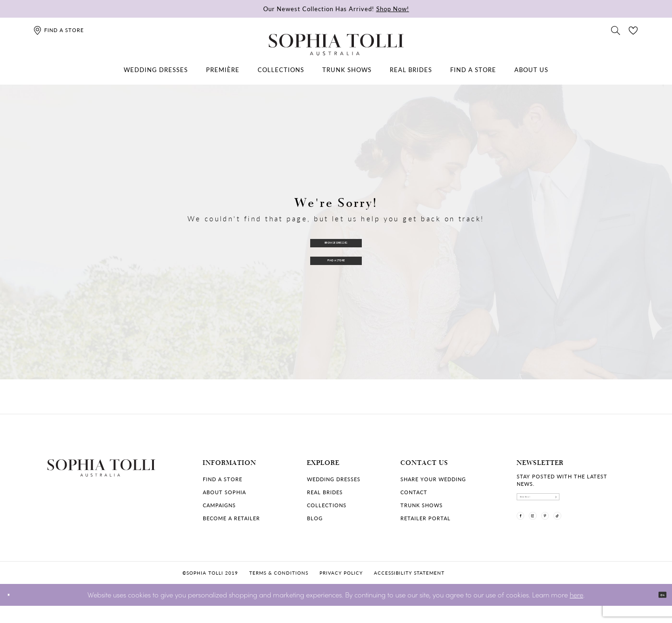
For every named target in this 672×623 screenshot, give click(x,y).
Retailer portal (426, 518)
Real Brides (325, 492)
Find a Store (336, 262)
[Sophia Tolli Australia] (336, 45)
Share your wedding (433, 479)
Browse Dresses (336, 239)
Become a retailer (231, 518)
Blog (315, 518)
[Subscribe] (618, 502)
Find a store (223, 479)
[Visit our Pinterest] (575, 532)
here (576, 612)
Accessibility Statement (409, 590)
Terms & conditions (279, 590)
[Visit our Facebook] (526, 532)
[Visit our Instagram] (551, 532)
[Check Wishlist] (633, 30)
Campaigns (219, 505)
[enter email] (571, 502)
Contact (414, 492)
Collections (327, 505)
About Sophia (224, 492)
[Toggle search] (616, 30)
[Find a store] (58, 30)
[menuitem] (156, 70)
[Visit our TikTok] (599, 532)
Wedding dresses (334, 479)
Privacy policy (341, 590)
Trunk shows (422, 505)
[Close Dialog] (14, 612)
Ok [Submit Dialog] (657, 612)
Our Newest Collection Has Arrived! (336, 9)
